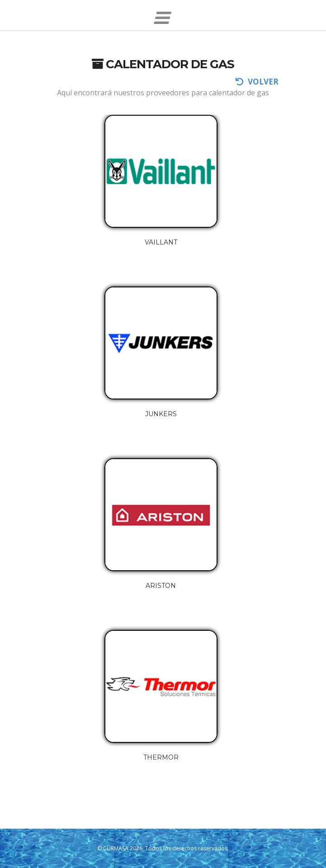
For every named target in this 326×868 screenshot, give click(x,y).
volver (257, 82)
